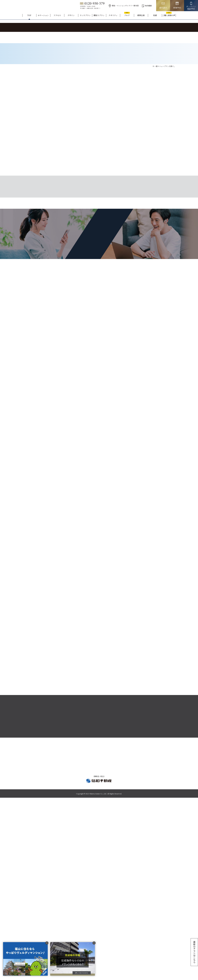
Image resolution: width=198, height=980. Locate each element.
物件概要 (147, 6)
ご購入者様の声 (169, 15)
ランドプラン (85, 15)
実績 (155, 15)
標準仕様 (141, 15)
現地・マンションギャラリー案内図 (124, 6)
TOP (29, 15)
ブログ (127, 15)
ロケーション (43, 15)
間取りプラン (99, 15)
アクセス (57, 15)
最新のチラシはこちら (194, 952)
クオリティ (113, 15)
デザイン (71, 15)
